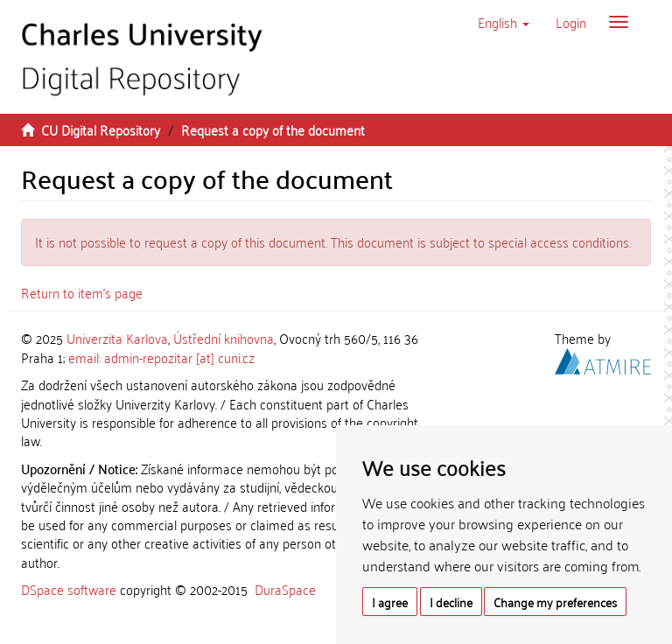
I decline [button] (451, 602)
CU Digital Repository (101, 129)
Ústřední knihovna (224, 338)
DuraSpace (285, 589)
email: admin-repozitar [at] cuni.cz (161, 357)
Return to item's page (82, 292)
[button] (504, 22)
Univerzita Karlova (117, 338)
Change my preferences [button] (555, 602)
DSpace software (69, 589)
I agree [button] (390, 602)
